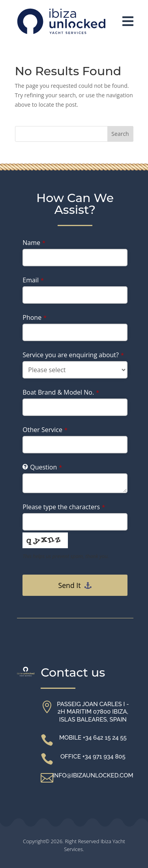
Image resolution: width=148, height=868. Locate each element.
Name (34, 243)
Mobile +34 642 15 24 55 (93, 738)
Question (46, 467)
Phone (35, 317)
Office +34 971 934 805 (93, 757)
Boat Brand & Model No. (61, 392)
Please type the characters (64, 507)
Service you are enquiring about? (73, 355)
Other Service (45, 430)
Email (33, 280)
